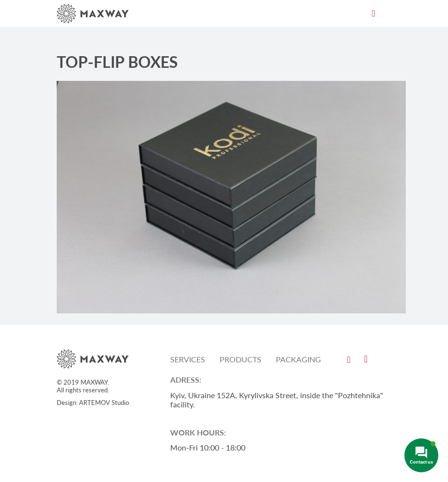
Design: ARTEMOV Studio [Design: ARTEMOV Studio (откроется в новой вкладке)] (93, 403)
